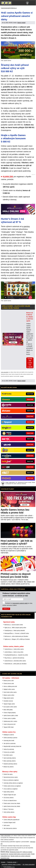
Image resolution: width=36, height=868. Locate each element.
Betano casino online (9, 695)
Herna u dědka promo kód (10, 686)
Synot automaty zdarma (10, 758)
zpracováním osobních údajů (20, 603)
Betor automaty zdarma (10, 761)
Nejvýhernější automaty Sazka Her (12, 746)
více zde (22, 376)
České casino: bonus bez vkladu (12, 803)
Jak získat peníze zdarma (10, 828)
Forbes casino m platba (10, 718)
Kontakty (3, 862)
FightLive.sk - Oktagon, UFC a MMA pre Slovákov (17, 639)
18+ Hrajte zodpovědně (29, 865)
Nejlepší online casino (9, 689)
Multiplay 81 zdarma (9, 735)
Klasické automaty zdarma (10, 764)
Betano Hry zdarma (8, 767)
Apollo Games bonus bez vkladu (12, 806)
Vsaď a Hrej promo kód (9, 724)
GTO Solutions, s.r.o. (9, 867)
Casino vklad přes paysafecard (11, 820)
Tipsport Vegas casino (9, 704)
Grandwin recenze (8, 701)
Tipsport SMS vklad (9, 727)
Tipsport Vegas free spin (10, 795)
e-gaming (26, 226)
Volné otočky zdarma (9, 812)
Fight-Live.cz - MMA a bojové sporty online (15, 628)
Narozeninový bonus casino (11, 777)
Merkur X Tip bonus (9, 809)
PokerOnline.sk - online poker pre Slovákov (15, 664)
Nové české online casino (10, 692)
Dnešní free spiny (8, 774)
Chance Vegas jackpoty (10, 713)
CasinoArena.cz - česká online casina (14, 649)
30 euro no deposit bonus (10, 800)
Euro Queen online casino (10, 707)
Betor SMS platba (8, 710)
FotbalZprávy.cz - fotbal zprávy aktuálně (15, 630)
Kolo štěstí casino (8, 755)
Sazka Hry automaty (9, 749)
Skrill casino (7, 825)
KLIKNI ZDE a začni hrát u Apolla (30, 363)
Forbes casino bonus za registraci (12, 786)
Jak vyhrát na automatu (10, 743)
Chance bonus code (9, 683)
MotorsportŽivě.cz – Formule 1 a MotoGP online (17, 633)
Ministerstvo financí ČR (16, 852)
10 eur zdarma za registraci (11, 789)
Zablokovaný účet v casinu (10, 721)
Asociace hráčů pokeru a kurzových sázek (19, 854)
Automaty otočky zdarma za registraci (13, 783)
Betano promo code (9, 681)
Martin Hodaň (21, 23)
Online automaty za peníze (10, 738)
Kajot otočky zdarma (9, 792)
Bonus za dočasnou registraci (11, 780)
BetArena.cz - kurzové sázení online (14, 625)
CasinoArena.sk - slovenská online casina (15, 661)
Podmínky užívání (12, 862)
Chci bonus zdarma (8, 798)
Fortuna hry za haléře (9, 752)
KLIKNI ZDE (8, 177)
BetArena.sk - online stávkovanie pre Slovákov (16, 636)
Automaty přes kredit (9, 741)
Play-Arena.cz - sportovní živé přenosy (14, 658)
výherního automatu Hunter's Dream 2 (16, 253)
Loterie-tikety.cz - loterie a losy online (14, 652)
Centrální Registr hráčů (9, 822)
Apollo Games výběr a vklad (11, 715)
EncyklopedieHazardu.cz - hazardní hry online (16, 655)
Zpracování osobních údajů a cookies (11, 865)
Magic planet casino (9, 698)
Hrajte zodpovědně (5, 372)
